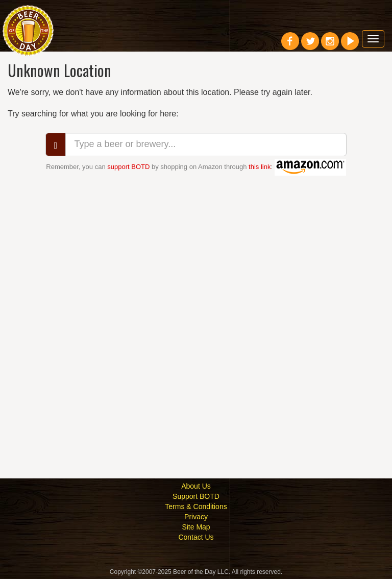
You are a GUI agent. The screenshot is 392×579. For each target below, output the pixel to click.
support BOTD (128, 167)
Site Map (196, 527)
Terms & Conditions (196, 506)
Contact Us (196, 537)
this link (260, 167)
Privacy (196, 517)
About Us (196, 486)
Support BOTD (196, 496)
